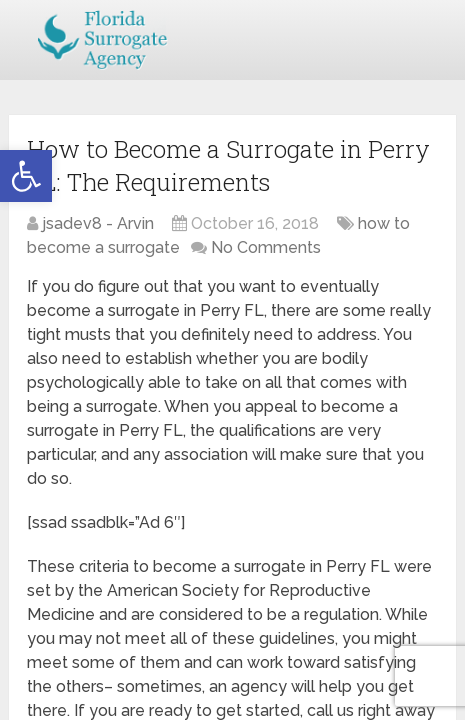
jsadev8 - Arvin (98, 223)
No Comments (266, 247)
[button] (26, 176)
